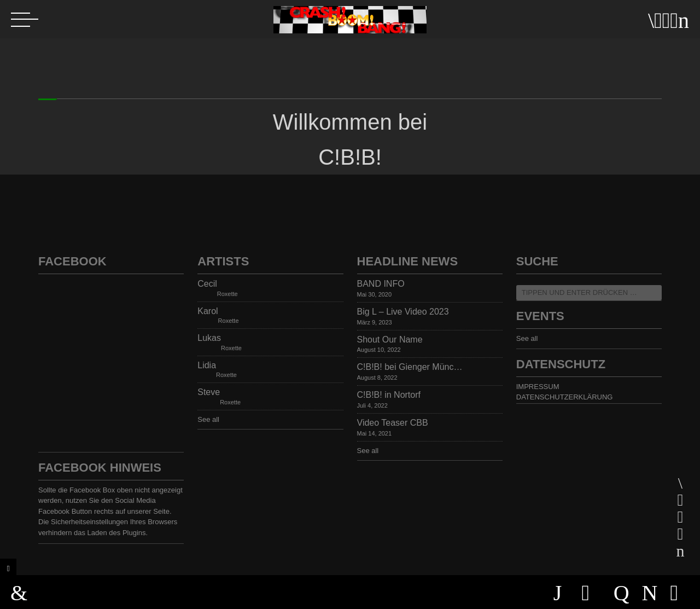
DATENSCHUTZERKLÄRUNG (565, 397)
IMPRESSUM (538, 387)
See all (208, 419)
